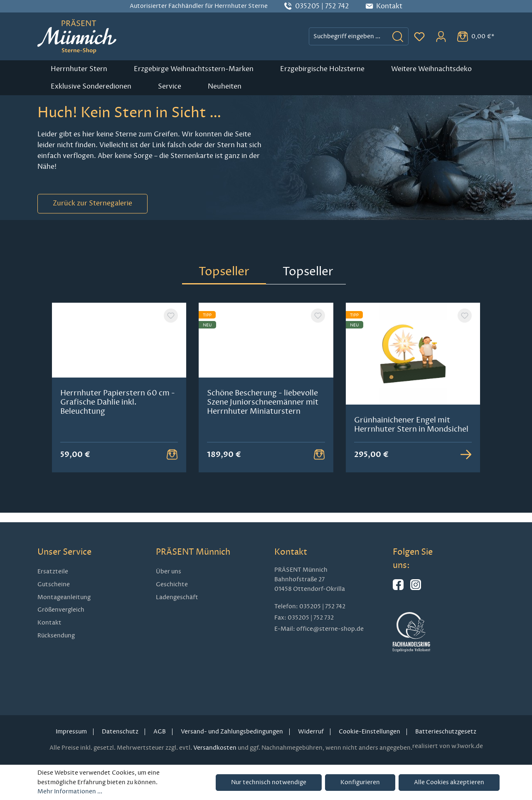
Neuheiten (225, 86)
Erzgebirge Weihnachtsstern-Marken (194, 69)
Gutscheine (54, 584)
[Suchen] (398, 36)
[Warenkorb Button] (172, 464)
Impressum (71, 732)
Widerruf (311, 732)
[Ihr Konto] (441, 37)
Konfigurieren (360, 782)
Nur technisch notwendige (269, 782)
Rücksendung (56, 636)
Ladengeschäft (177, 597)
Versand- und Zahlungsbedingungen (232, 732)
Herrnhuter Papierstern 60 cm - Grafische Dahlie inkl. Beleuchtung (118, 429)
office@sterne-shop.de (330, 629)
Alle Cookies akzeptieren (449, 782)
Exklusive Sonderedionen (91, 86)
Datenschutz (120, 732)
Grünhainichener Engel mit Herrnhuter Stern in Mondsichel (411, 425)
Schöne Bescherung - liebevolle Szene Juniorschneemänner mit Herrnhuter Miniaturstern (263, 429)
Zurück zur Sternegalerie (92, 204)
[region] (266, 392)
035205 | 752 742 (322, 6)
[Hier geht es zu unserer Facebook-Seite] (398, 588)
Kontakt (49, 623)
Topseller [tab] (224, 271)
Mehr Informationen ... (70, 791)
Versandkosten (215, 748)
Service (170, 86)
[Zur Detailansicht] (466, 464)
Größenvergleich (61, 610)
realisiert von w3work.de (448, 746)
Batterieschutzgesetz (446, 732)
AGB (160, 732)
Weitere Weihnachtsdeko (431, 69)
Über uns (169, 572)
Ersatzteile (53, 572)
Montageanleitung (64, 597)
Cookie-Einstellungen (369, 732)
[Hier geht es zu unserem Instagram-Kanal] (416, 588)
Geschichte (172, 584)
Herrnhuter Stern (79, 69)
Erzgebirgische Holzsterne (322, 69)
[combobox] (348, 36)
